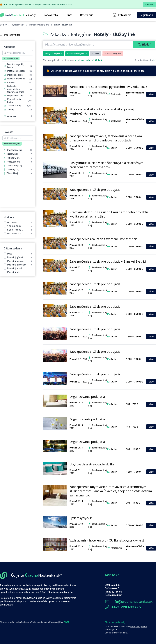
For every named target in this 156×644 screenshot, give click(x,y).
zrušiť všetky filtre (113, 54)
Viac (151, 94)
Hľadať (144, 45)
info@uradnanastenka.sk (129, 602)
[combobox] (88, 45)
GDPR (67, 622)
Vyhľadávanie (18, 25)
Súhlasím (150, 5)
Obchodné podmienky (115, 622)
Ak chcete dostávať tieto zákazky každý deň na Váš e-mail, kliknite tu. (95, 71)
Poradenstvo (116, 548)
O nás (69, 15)
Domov (3, 25)
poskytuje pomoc (139, 627)
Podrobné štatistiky (145, 60)
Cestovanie (116, 94)
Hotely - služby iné (53, 54)
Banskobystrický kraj (39, 25)
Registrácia (146, 15)
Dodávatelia (51, 15)
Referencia (87, 15)
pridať (96, 54)
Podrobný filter (10, 35)
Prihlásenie (122, 15)
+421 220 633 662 (123, 607)
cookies (59, 598)
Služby (114, 148)
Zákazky (31, 15)
